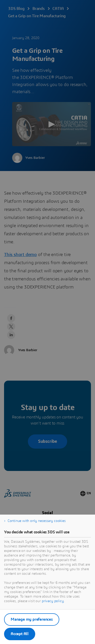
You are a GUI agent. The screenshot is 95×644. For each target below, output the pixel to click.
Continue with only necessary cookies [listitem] (37, 521)
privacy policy (53, 601)
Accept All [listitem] (20, 634)
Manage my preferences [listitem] (32, 619)
